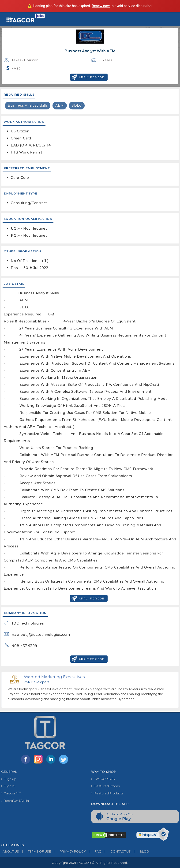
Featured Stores (105, 786)
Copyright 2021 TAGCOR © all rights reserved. (90, 863)
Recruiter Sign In (15, 801)
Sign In (8, 786)
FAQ (94, 851)
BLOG (140, 851)
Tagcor (11, 793)
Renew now (101, 6)
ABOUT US (10, 851)
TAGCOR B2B (103, 779)
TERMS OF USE (35, 851)
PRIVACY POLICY (68, 851)
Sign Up (9, 779)
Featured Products (107, 793)
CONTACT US (116, 851)
